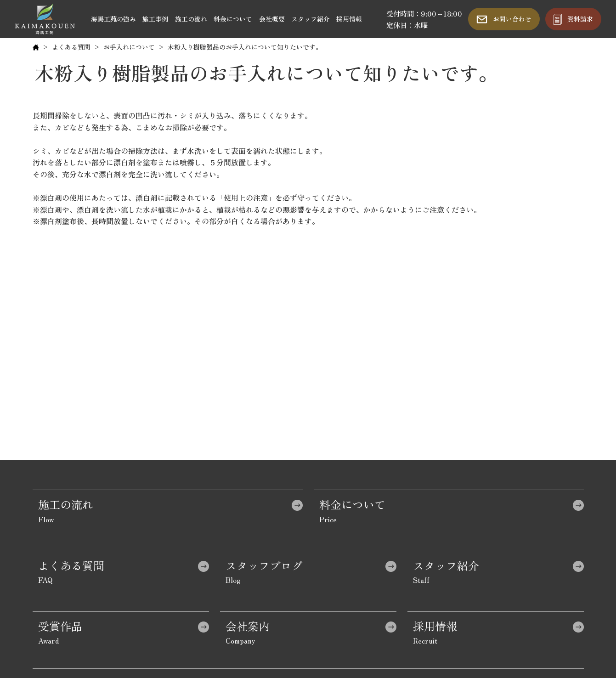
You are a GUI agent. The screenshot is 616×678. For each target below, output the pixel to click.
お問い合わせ (512, 19)
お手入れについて (129, 47)
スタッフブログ (264, 565)
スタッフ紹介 (311, 19)
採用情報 (349, 19)
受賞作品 (60, 626)
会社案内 (248, 626)
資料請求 (580, 19)
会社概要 (272, 19)
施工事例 (155, 19)
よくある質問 (71, 47)
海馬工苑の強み (113, 19)
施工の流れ (191, 19)
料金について (233, 19)
